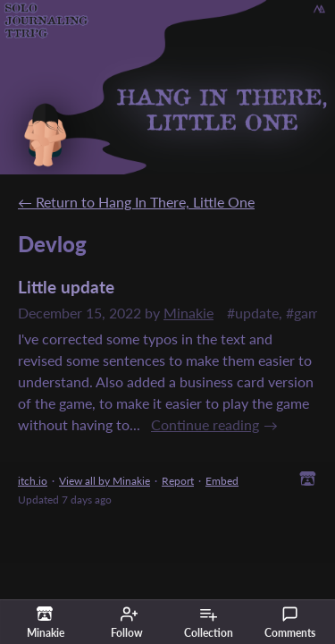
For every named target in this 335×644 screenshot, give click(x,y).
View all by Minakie (105, 481)
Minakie (188, 313)
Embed (222, 481)
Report (178, 481)
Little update (66, 287)
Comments (290, 623)
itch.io (33, 481)
